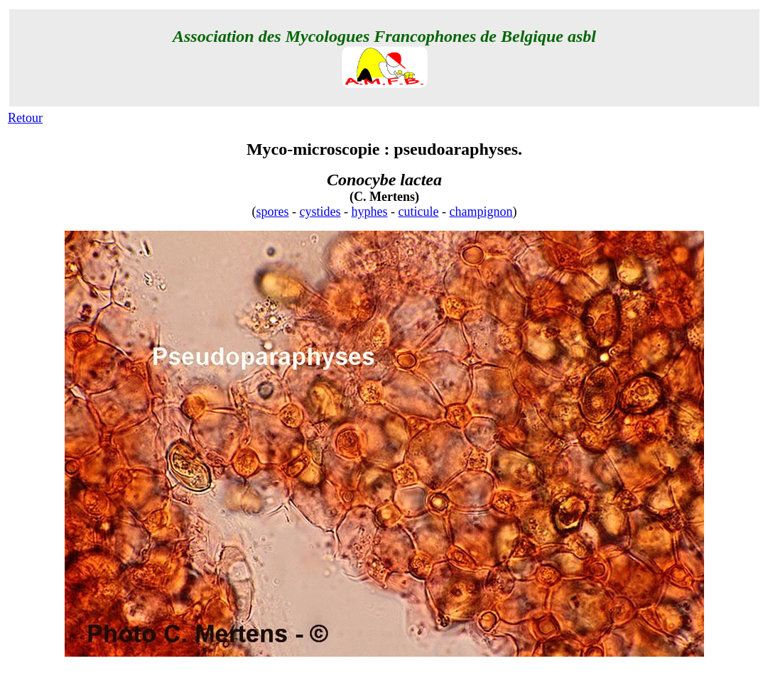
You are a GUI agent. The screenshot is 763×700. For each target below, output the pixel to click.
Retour (25, 118)
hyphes (370, 212)
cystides (320, 212)
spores (273, 212)
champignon (481, 212)
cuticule (419, 212)
